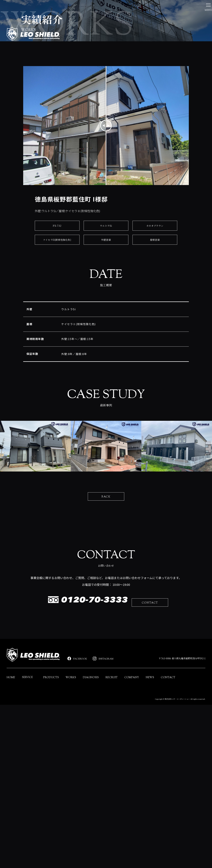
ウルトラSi (106, 276)
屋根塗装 (155, 290)
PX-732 (57, 276)
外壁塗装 (106, 290)
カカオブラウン (155, 276)
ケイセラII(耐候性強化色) (57, 290)
